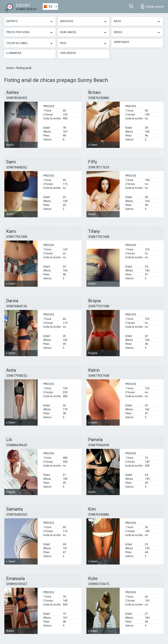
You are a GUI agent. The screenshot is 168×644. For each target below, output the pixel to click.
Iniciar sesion (152, 6)
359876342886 (99, 98)
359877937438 (17, 237)
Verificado (122, 42)
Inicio (10, 68)
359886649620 (17, 445)
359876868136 (17, 306)
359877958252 (17, 376)
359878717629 (99, 167)
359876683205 (17, 515)
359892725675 (99, 584)
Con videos (68, 53)
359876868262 (17, 167)
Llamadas (14, 53)
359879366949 (99, 445)
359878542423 (17, 98)
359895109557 (17, 584)
